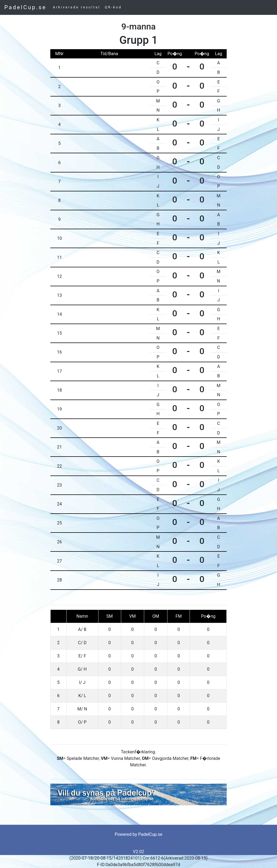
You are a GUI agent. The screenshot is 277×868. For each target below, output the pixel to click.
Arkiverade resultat (77, 7)
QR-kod (113, 7)
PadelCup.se (25, 7)
